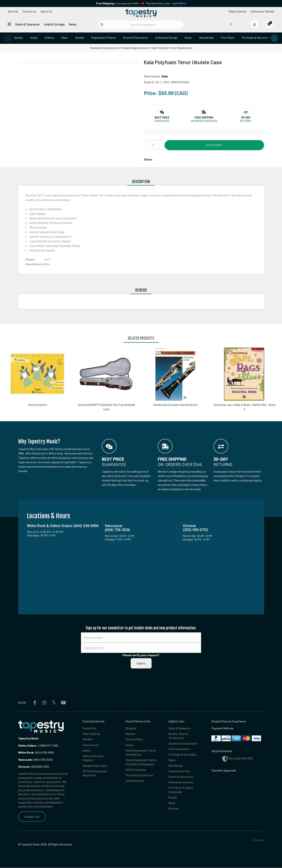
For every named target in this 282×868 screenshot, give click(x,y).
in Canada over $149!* (118, 3)
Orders (87, 751)
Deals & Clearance (28, 24)
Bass (65, 38)
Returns (130, 734)
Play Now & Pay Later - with (166, 3)
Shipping (131, 728)
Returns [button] (246, 121)
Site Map (259, 840)
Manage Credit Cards (95, 766)
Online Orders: (28, 745)
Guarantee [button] (162, 121)
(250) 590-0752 (34, 766)
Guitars (18, 38)
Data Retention (135, 781)
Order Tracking (91, 734)
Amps (34, 38)
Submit (141, 663)
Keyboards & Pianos (103, 38)
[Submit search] (102, 25)
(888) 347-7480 (49, 745)
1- (39, 745)
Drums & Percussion (136, 38)
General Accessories (181, 782)
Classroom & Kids (179, 771)
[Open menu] (9, 24)
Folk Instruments (179, 749)
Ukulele (79, 38)
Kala (165, 76)
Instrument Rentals (263, 11)
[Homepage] (141, 13)
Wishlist (88, 739)
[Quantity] (155, 145)
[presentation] (8, 38)
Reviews (174, 809)
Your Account (91, 745)
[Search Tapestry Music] (141, 25)
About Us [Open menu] (46, 11)
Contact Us (32, 817)
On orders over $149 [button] (204, 121)
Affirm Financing (136, 770)
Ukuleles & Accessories (104, 48)
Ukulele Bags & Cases (135, 48)
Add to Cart (214, 145)
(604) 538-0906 (36, 752)
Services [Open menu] (13, 11)
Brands (173, 798)
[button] (162, 117)
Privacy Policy (134, 739)
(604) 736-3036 (35, 760)
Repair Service (238, 11)
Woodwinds (206, 38)
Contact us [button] (29, 11)
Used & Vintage (54, 24)
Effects (49, 38)
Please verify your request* (141, 655)
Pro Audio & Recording (256, 38)
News (73, 24)
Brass (188, 38)
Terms (129, 745)
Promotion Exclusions (139, 775)
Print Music (228, 38)
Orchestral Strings (166, 38)
